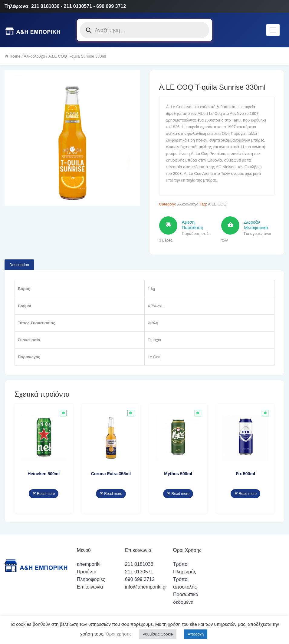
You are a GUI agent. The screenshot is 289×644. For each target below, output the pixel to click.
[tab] (19, 265)
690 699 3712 (140, 579)
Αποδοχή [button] (196, 634)
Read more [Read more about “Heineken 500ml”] (44, 494)
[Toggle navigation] (273, 30)
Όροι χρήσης (118, 634)
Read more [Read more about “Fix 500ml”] (246, 494)
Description (19, 265)
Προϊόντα (87, 572)
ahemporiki (89, 564)
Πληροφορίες (91, 579)
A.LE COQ (217, 204)
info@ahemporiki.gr (146, 587)
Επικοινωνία (90, 587)
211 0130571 (139, 572)
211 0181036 (139, 564)
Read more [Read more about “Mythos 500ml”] (178, 494)
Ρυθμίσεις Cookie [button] (158, 634)
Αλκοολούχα (34, 56)
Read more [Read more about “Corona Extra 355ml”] (111, 494)
